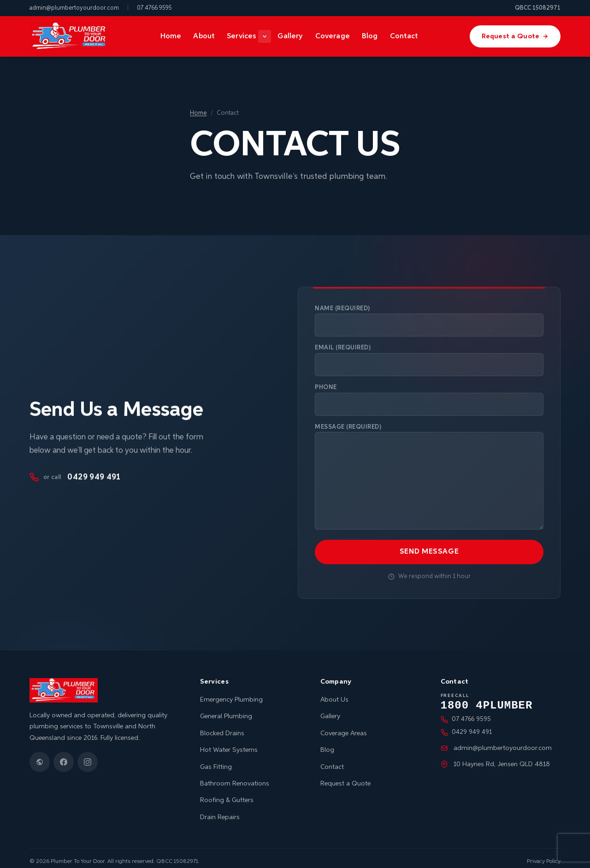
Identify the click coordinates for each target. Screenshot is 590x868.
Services (243, 36)
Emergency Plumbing (231, 693)
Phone (429, 399)
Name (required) (429, 321)
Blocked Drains (222, 726)
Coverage (334, 36)
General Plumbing (226, 709)
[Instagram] (88, 755)
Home (172, 36)
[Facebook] (64, 755)
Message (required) (429, 475)
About (205, 36)
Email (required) (429, 360)
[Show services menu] (267, 36)
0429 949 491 (75, 475)
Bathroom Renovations (235, 777)
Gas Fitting (216, 760)
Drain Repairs (220, 810)
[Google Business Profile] (40, 755)
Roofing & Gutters (227, 793)
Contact (406, 36)
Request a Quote (516, 36)
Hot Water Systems (229, 743)
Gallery (292, 36)
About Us (334, 693)
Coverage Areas (344, 726)
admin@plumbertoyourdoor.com (74, 8)
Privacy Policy (544, 854)
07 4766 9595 (154, 8)
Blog (372, 36)
